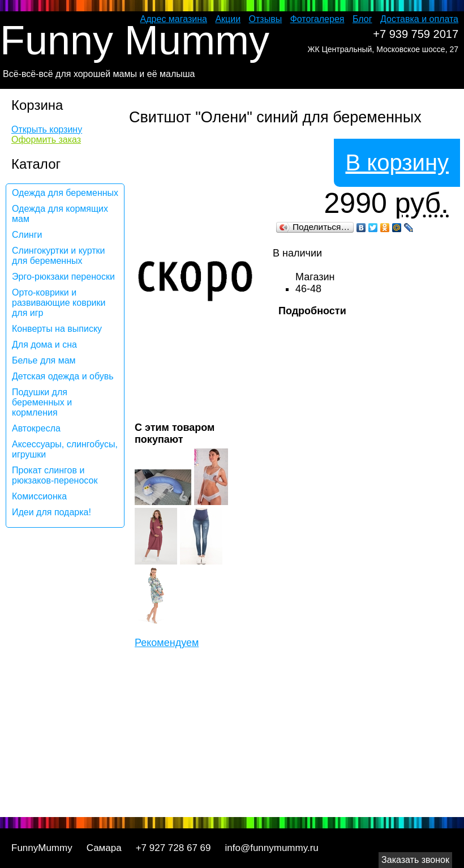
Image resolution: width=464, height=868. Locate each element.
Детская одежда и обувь (63, 376)
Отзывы (266, 19)
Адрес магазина (174, 19)
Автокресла (36, 428)
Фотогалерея (317, 19)
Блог (362, 19)
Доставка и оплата (419, 19)
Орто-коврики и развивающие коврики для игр (59, 303)
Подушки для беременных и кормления (42, 402)
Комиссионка (39, 496)
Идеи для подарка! (51, 512)
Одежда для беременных (65, 193)
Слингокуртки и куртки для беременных (59, 256)
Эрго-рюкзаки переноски (63, 277)
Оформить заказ (46, 140)
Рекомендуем (167, 643)
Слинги (27, 235)
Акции (228, 19)
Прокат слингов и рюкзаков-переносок (55, 475)
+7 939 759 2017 (416, 34)
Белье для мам (44, 360)
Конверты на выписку (57, 329)
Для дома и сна (44, 345)
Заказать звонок (415, 860)
